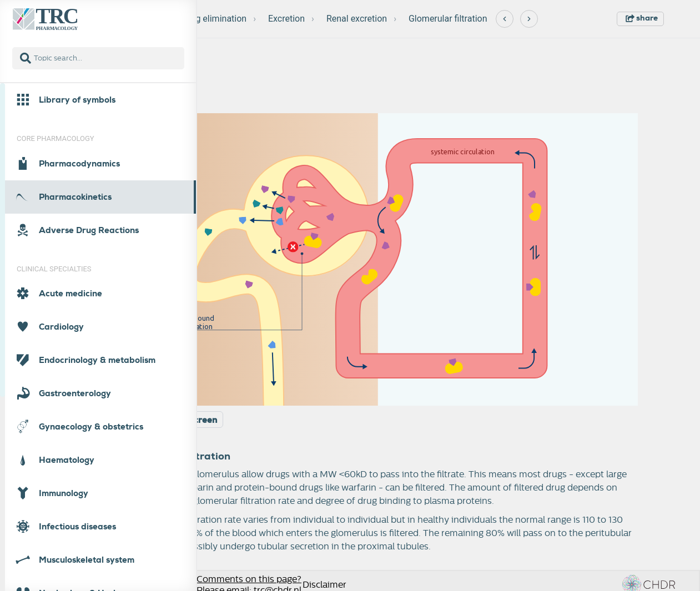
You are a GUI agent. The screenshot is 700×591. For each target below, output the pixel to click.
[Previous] (505, 19)
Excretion (286, 19)
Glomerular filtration (448, 19)
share (642, 18)
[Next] (529, 19)
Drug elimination (215, 19)
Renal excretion (357, 19)
